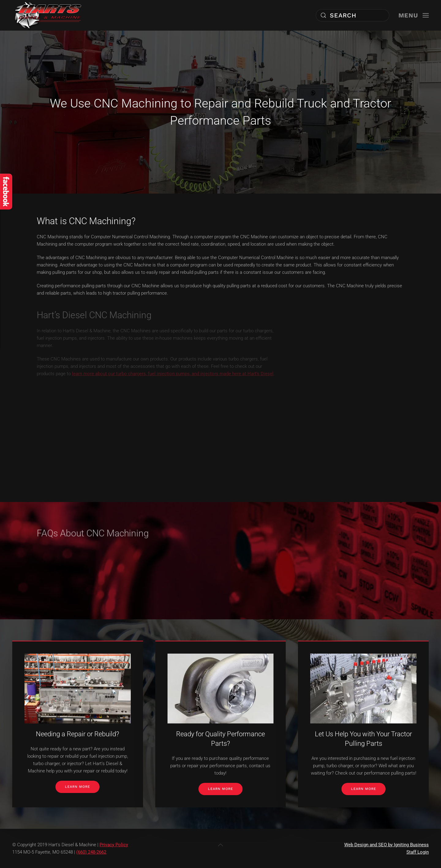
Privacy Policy (114, 845)
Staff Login (418, 852)
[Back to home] (48, 15)
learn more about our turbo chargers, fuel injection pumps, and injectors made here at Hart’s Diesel (173, 374)
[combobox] (352, 15)
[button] (414, 15)
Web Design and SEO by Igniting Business (386, 845)
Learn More (77, 787)
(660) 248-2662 (91, 852)
